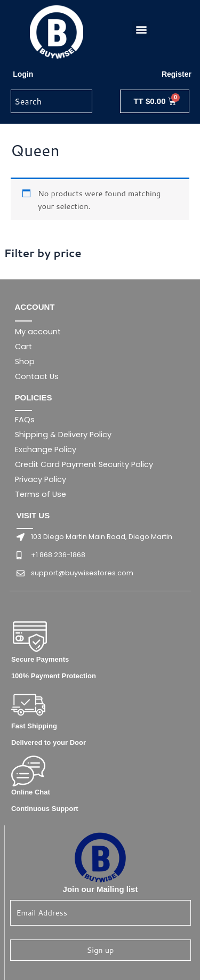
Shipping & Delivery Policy (63, 435)
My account (38, 332)
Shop (25, 362)
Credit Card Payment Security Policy (84, 464)
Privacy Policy (41, 479)
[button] (141, 30)
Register (177, 74)
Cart (23, 347)
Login (23, 74)
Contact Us (37, 376)
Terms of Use (41, 494)
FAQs (25, 420)
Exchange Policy (46, 449)
